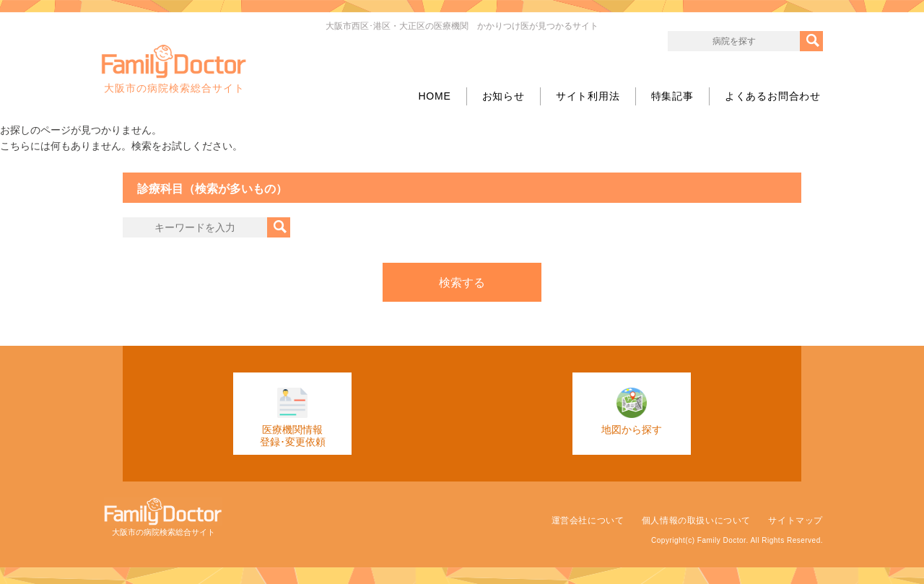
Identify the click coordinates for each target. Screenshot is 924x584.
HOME (434, 96)
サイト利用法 (588, 96)
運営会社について (588, 520)
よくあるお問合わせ (773, 96)
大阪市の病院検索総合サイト (174, 69)
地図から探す (632, 411)
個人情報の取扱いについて (696, 520)
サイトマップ (796, 520)
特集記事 (672, 96)
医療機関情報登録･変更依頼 (293, 418)
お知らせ (504, 96)
